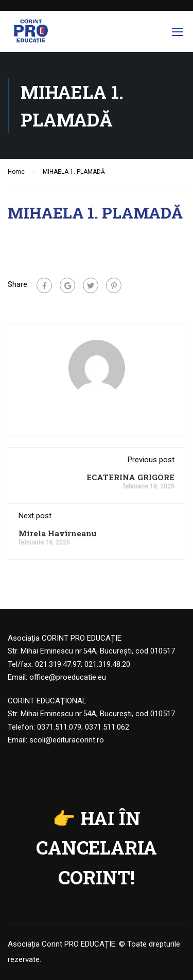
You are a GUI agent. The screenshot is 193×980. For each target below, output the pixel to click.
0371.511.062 (107, 727)
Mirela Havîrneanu (58, 533)
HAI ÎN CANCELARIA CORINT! (97, 848)
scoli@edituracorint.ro (67, 740)
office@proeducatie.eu (68, 677)
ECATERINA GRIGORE (130, 477)
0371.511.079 (59, 727)
